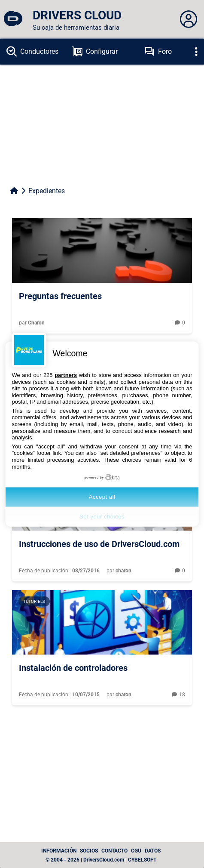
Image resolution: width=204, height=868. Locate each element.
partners (66, 375)
